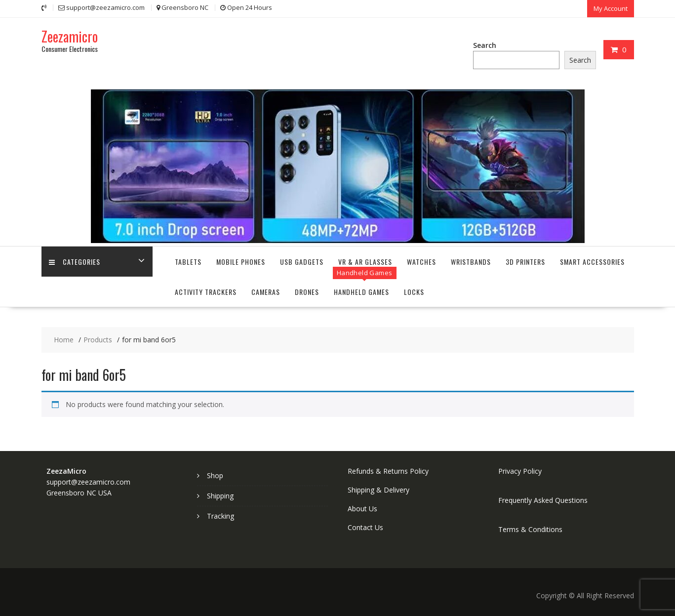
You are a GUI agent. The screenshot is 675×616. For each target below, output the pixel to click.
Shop (215, 475)
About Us (362, 509)
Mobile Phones (241, 262)
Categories (75, 262)
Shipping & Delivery (378, 490)
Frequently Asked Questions (543, 500)
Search (485, 45)
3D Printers (525, 262)
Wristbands (471, 262)
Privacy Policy (520, 471)
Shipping (220, 496)
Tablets (188, 262)
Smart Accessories (592, 262)
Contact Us (365, 527)
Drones (307, 292)
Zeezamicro (70, 36)
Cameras (266, 292)
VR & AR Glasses (365, 262)
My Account (611, 8)
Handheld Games (361, 292)
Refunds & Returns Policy (388, 471)
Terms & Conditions (530, 529)
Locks (414, 292)
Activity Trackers (206, 292)
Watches (421, 262)
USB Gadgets (302, 262)
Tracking (220, 516)
